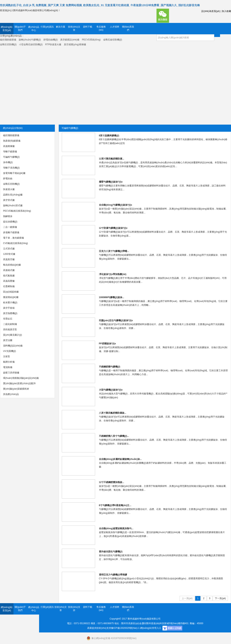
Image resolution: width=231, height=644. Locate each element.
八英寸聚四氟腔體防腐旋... (113, 413)
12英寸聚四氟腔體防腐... (112, 159)
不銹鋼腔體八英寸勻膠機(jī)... (114, 436)
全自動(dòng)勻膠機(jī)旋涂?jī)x (116, 205)
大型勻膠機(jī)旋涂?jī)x (111, 390)
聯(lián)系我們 (128, 28)
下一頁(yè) (220, 598)
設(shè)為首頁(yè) (211, 11)
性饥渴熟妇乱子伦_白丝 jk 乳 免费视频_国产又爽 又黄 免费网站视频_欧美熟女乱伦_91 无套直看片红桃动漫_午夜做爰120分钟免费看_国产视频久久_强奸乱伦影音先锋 (100, 5)
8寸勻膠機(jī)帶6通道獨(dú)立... (115, 505)
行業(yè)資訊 (47, 27)
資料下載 (88, 27)
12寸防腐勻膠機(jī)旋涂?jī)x (113, 228)
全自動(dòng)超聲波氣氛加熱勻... (116, 528)
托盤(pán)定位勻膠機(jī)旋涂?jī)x (116, 320)
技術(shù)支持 (74, 609)
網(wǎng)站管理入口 (151, 628)
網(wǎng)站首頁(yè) (7, 29)
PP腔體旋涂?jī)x (108, 344)
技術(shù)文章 (74, 28)
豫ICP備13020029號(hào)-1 (125, 628)
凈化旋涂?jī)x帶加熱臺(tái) (113, 274)
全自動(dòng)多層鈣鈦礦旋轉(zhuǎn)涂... (120, 459)
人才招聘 (115, 27)
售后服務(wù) (101, 28)
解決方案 (61, 27)
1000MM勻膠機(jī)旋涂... (112, 297)
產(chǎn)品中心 (34, 29)
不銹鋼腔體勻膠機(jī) (110, 367)
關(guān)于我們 (20, 28)
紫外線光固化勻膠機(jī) (111, 552)
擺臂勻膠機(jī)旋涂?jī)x (111, 182)
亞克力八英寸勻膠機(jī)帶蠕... (114, 251)
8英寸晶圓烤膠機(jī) (109, 136)
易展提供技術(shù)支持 (99, 628)
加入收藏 (226, 11)
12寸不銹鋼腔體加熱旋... (112, 482)
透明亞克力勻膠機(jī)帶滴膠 (113, 575)
